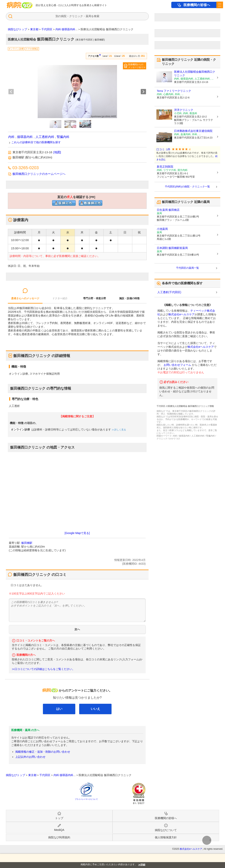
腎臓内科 (63, 137)
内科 (11, 137)
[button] (55, 124)
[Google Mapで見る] (77, 533)
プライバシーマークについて (86, 799)
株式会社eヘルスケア (181, 314)
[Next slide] (143, 92)
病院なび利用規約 (59, 837)
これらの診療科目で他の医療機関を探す (36, 142)
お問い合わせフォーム (177, 365)
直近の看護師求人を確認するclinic (91, 203)
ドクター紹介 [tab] (60, 298)
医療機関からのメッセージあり (136, 66)
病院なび (20, 5)
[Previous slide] (11, 92)
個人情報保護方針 (166, 837)
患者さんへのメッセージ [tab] (25, 298)
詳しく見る (120, 430)
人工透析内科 (45, 137)
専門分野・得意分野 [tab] (95, 298)
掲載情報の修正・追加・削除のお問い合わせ (43, 752)
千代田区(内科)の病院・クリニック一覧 (187, 187)
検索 (97, 16)
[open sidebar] (220, 5)
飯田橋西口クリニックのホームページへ (39, 174)
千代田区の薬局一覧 (187, 268)
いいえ (95, 709)
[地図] (57, 152)
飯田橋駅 (27, 543)
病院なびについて (166, 830)
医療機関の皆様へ (197, 5)
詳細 (143, 865)
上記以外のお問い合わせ (30, 757)
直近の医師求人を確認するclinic (64, 203)
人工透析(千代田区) (169, 292)
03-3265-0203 (25, 168)
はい (59, 709)
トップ (59, 818)
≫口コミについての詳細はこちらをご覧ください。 (43, 669)
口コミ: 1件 (163, 149)
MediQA (59, 830)
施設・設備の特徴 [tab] (129, 298)
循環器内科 (25, 137)
